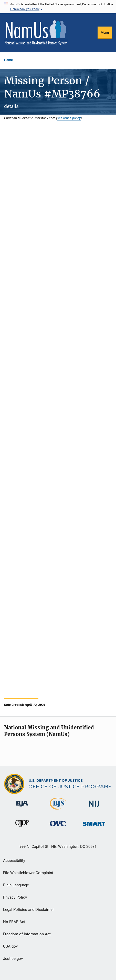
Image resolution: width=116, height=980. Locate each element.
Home (8, 60)
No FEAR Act (14, 922)
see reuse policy (69, 118)
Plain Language (16, 885)
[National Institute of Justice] (94, 808)
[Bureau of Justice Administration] (22, 807)
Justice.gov (13, 959)
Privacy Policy (15, 897)
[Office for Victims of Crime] (58, 827)
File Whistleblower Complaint (28, 873)
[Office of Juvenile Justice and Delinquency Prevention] (22, 828)
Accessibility (14, 861)
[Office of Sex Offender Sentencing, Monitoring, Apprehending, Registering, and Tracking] (94, 827)
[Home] (36, 33)
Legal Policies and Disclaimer (28, 910)
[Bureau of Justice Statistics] (58, 811)
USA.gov (10, 946)
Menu (105, 33)
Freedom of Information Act (27, 934)
